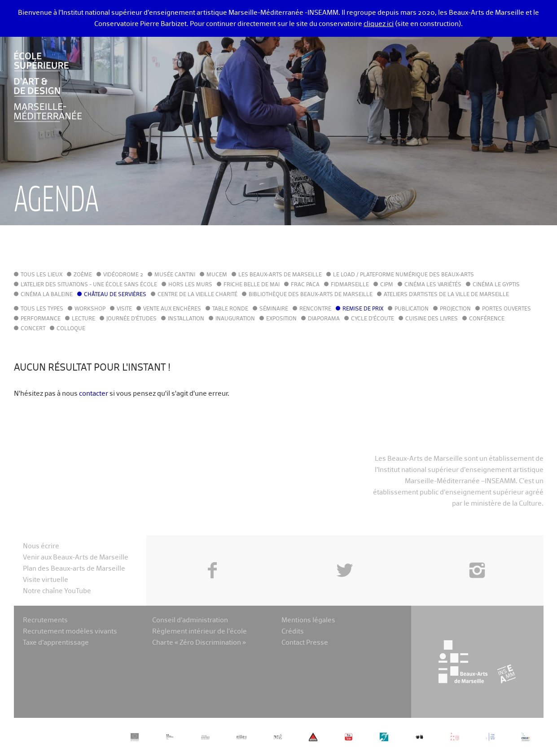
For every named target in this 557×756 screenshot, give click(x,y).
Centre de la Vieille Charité (197, 295)
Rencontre (315, 309)
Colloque (71, 329)
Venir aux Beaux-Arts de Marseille (76, 557)
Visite (124, 309)
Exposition (281, 319)
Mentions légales (308, 620)
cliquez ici (379, 24)
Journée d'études (132, 319)
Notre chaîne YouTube (57, 591)
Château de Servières (115, 295)
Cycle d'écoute (373, 319)
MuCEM (217, 275)
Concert (33, 329)
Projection (455, 309)
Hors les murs (190, 285)
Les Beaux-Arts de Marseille (280, 275)
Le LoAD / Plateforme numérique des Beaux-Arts (403, 275)
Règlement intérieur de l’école (200, 631)
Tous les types (42, 309)
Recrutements (45, 620)
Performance (41, 319)
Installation (186, 319)
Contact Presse (305, 643)
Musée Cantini (175, 275)
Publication (412, 309)
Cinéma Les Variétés (433, 285)
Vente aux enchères (172, 309)
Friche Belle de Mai (252, 285)
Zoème (83, 275)
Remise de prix (363, 309)
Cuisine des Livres (432, 319)
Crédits (293, 631)
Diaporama (324, 319)
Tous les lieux (42, 275)
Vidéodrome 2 (123, 275)
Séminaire (274, 309)
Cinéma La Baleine (47, 295)
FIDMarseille (350, 285)
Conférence (487, 319)
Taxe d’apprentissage (56, 643)
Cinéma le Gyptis (496, 285)
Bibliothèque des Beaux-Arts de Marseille (311, 295)
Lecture (83, 319)
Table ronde (230, 309)
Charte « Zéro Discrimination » (199, 643)
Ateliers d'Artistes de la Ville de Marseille (446, 295)
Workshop (90, 309)
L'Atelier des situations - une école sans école (89, 285)
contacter (94, 394)
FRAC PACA (305, 285)
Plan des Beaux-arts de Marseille (74, 569)
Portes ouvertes (507, 309)
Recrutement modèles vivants (70, 631)
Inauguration (235, 319)
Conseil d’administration (190, 620)
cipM (387, 285)
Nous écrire (41, 546)
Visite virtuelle (46, 580)
